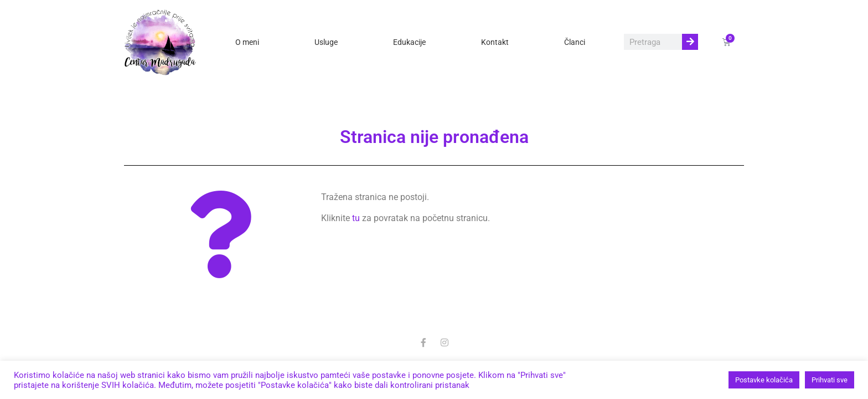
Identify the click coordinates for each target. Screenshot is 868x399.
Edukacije (409, 42)
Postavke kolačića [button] (764, 380)
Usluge (326, 42)
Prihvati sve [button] (830, 380)
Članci (575, 42)
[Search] (690, 42)
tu (356, 218)
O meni (247, 42)
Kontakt (495, 42)
